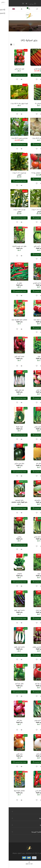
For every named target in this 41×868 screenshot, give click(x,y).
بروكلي (11, 538)
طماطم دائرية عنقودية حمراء (11, 321)
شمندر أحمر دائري (11, 357)
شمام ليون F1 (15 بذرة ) (30, 138)
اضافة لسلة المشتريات (31, 75)
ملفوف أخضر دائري (30, 247)
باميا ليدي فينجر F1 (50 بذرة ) (11, 138)
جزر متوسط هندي (30, 69)
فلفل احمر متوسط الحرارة (11, 247)
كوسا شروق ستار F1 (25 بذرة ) (11, 104)
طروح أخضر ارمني (30, 538)
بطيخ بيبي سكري (11, 464)
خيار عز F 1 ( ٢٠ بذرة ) (11, 211)
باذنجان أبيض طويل (11, 648)
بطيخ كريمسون (11, 501)
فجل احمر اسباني (11, 69)
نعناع (30, 357)
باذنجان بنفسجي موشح (30, 648)
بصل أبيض (30, 755)
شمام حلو (30, 464)
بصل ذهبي (11, 755)
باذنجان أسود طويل (11, 611)
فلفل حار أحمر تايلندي (30, 284)
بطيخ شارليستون (30, 501)
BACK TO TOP (21, 864)
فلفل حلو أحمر (30, 685)
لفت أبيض (30, 391)
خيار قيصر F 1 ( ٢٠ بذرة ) (11, 174)
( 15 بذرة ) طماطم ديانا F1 (30, 173)
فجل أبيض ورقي (30, 428)
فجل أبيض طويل (11, 391)
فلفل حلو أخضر (11, 685)
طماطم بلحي (30, 792)
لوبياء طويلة (11, 428)
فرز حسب (35, 45)
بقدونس (11, 575)
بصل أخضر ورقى (30, 721)
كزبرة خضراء (30, 611)
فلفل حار (11, 284)
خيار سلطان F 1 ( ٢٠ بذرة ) (30, 211)
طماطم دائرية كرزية (11, 792)
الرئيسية (38, 25)
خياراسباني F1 (30, 104)
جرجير (30, 575)
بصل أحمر (11, 721)
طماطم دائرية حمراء (30, 321)
